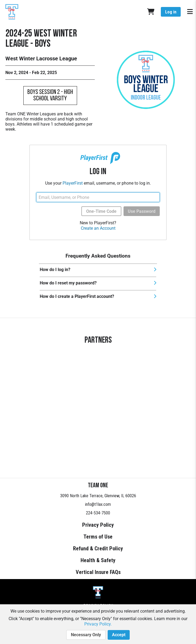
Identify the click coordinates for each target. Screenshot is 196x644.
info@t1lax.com (98, 504)
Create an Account (98, 228)
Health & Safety (98, 560)
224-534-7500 (98, 513)
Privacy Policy (98, 525)
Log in (171, 12)
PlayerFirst (73, 183)
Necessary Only (86, 635)
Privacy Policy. (98, 624)
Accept (119, 635)
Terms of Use (98, 537)
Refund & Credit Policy (98, 548)
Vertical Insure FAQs (98, 572)
